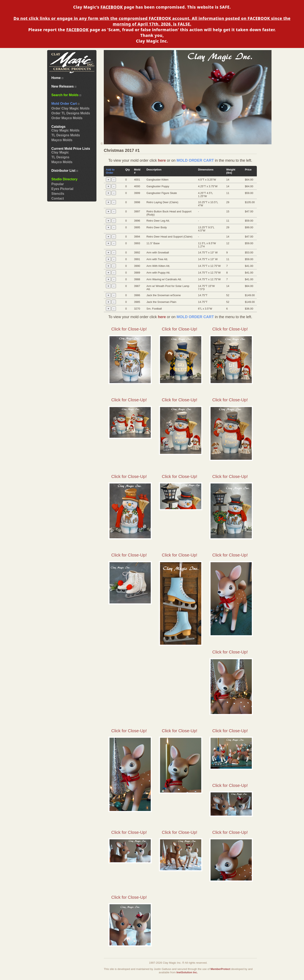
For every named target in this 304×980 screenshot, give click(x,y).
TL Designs (60, 157)
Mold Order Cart (65, 104)
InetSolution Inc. (187, 972)
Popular (58, 184)
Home (57, 78)
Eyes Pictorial (62, 189)
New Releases (64, 86)
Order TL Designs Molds (71, 113)
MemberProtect (220, 969)
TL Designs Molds (66, 135)
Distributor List (65, 171)
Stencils (58, 194)
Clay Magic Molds (65, 130)
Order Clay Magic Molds (70, 108)
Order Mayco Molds (67, 118)
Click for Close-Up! (129, 329)
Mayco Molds (62, 140)
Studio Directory (64, 179)
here (162, 160)
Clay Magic (60, 152)
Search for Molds (66, 95)
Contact (58, 198)
